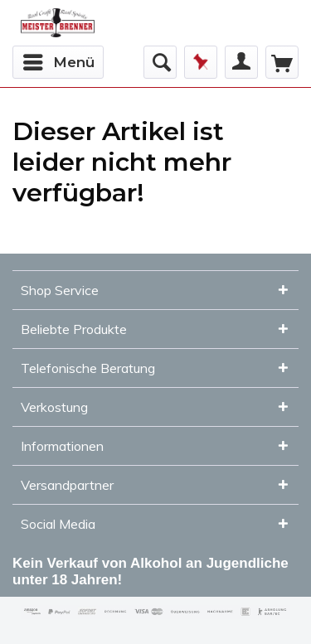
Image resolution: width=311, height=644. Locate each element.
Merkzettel (201, 62)
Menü (59, 60)
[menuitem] (58, 62)
